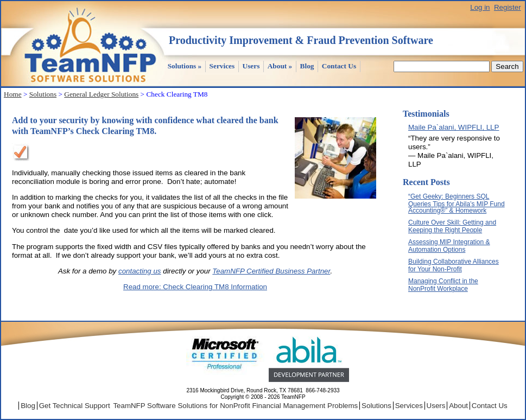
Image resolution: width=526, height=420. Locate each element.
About (280, 66)
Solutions (185, 66)
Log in (480, 7)
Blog (307, 66)
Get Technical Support (75, 406)
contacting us (140, 271)
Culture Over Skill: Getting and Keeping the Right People (452, 226)
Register (508, 7)
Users (251, 66)
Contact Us (339, 66)
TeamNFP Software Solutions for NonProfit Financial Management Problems (235, 406)
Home (13, 94)
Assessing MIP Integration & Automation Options (449, 246)
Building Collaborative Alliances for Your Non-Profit (454, 265)
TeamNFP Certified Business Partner (271, 271)
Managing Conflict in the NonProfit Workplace (443, 285)
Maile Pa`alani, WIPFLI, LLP (454, 127)
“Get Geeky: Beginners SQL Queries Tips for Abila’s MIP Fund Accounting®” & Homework (457, 203)
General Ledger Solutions (101, 94)
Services (222, 66)
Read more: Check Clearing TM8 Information (195, 287)
